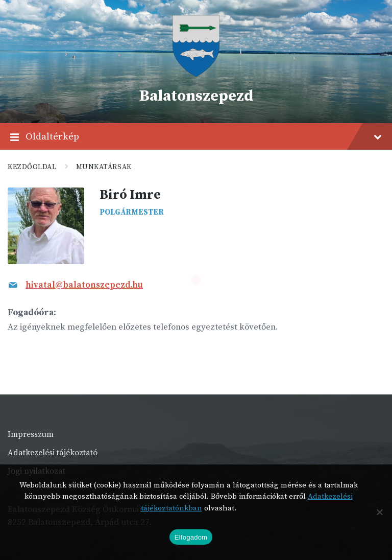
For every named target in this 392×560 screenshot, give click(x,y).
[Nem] (379, 512)
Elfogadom (191, 537)
